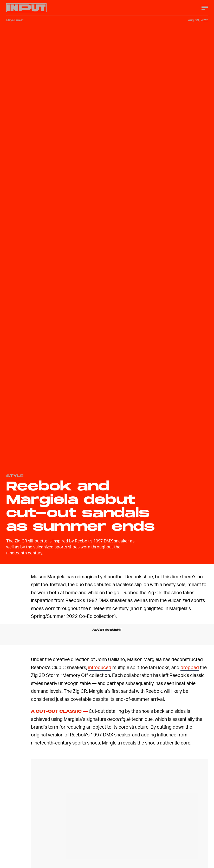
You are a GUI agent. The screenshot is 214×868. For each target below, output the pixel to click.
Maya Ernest (15, 20)
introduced (100, 667)
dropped (190, 667)
